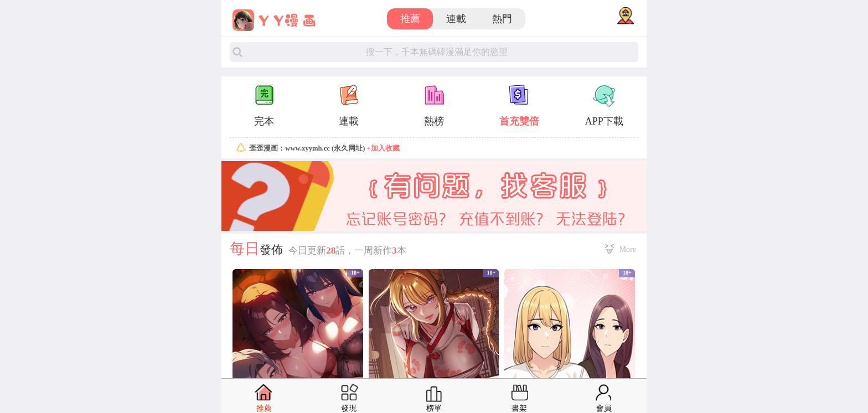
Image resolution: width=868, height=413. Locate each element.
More (628, 249)
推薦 (410, 19)
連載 (456, 19)
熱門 (502, 19)
